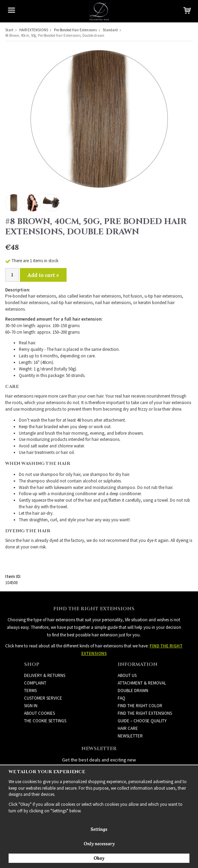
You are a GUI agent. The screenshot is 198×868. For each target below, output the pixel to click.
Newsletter (130, 736)
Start (9, 30)
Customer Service (43, 698)
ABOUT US (127, 675)
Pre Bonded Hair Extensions (75, 30)
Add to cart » (43, 275)
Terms (30, 691)
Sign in (31, 706)
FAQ (121, 698)
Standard (110, 30)
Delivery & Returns (45, 675)
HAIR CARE (128, 728)
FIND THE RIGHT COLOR (140, 706)
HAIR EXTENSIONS (34, 30)
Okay (99, 858)
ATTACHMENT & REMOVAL (142, 683)
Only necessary (99, 844)
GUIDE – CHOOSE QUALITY (142, 721)
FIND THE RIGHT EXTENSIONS (145, 713)
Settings (99, 829)
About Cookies (39, 713)
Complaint (35, 683)
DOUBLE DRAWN (133, 691)
